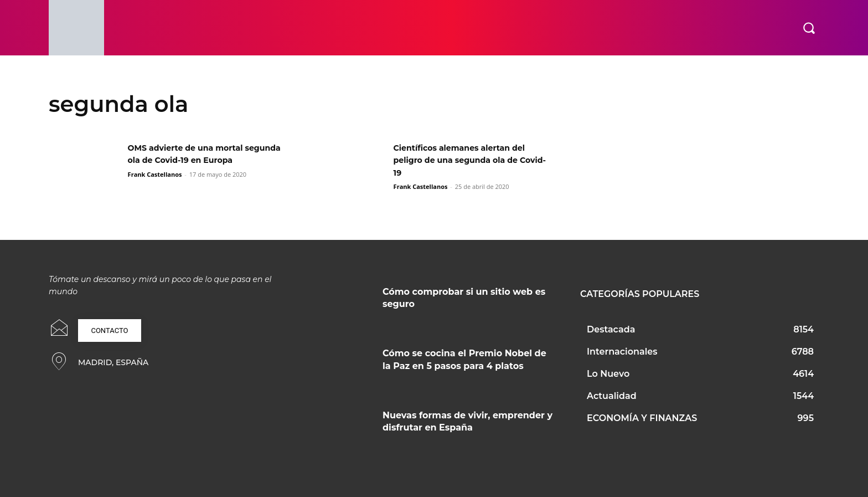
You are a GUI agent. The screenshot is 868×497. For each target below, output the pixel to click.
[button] (809, 28)
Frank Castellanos (155, 186)
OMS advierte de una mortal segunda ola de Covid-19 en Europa (193, 160)
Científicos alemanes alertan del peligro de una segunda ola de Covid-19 (468, 160)
